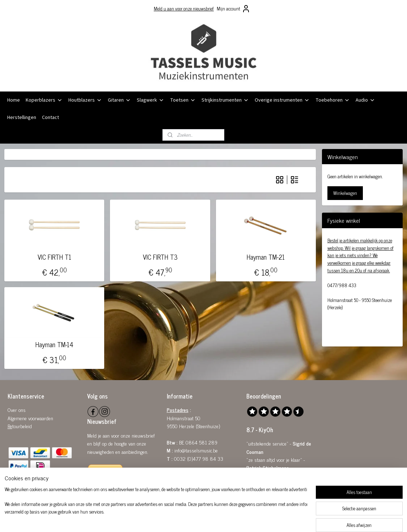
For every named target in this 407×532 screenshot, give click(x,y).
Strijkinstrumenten (225, 100)
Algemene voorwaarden (30, 418)
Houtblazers (85, 100)
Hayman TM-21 (266, 257)
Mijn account (234, 9)
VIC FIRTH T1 (54, 257)
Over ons (17, 410)
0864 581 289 (202, 442)
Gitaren (119, 100)
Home (14, 100)
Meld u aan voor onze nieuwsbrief (184, 8)
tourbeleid (22, 426)
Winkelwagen (345, 193)
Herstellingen (22, 118)
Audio (365, 100)
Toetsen (183, 100)
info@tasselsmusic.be (196, 450)
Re (10, 426)
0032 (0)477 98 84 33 (199, 458)
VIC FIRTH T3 (160, 257)
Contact (50, 118)
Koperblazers (44, 100)
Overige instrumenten (282, 100)
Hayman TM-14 (54, 345)
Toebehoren (333, 100)
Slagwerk (150, 100)
